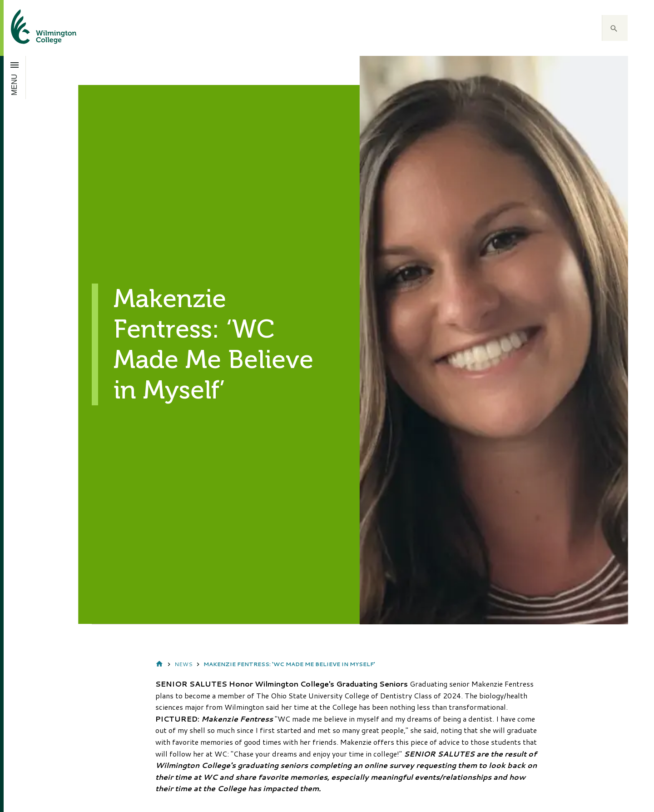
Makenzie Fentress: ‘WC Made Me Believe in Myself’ (289, 664)
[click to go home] (33, 28)
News (183, 664)
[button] (615, 28)
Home (159, 665)
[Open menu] (15, 77)
